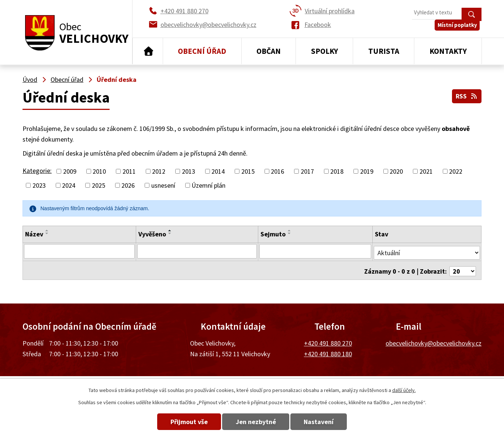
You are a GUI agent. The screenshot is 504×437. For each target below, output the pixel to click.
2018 (337, 171)
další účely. (404, 390)
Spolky (325, 51)
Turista (384, 51)
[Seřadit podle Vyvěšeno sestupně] (170, 233)
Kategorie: (37, 171)
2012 (159, 171)
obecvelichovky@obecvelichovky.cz (434, 340)
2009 (70, 171)
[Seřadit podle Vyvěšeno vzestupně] (170, 230)
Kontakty (448, 51)
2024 (69, 185)
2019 (367, 171)
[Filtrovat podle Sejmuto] (315, 251)
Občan (269, 51)
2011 (129, 171)
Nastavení (325, 422)
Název (34, 234)
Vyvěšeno (152, 234)
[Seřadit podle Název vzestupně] (47, 230)
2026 (128, 185)
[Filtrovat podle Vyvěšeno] (197, 251)
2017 (307, 171)
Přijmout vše (183, 422)
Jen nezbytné (256, 422)
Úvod (148, 51)
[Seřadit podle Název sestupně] (47, 233)
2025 (99, 185)
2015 (248, 171)
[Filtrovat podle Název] (79, 251)
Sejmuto (273, 234)
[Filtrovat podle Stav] (427, 251)
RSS (466, 95)
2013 (189, 171)
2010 (99, 171)
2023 (39, 185)
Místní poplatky (459, 29)
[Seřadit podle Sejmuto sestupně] (290, 233)
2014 (218, 171)
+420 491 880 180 (328, 351)
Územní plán (208, 185)
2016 (277, 171)
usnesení (163, 185)
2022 (456, 171)
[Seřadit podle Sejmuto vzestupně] (290, 230)
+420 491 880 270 (328, 340)
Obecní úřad (202, 51)
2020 (396, 171)
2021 (426, 171)
